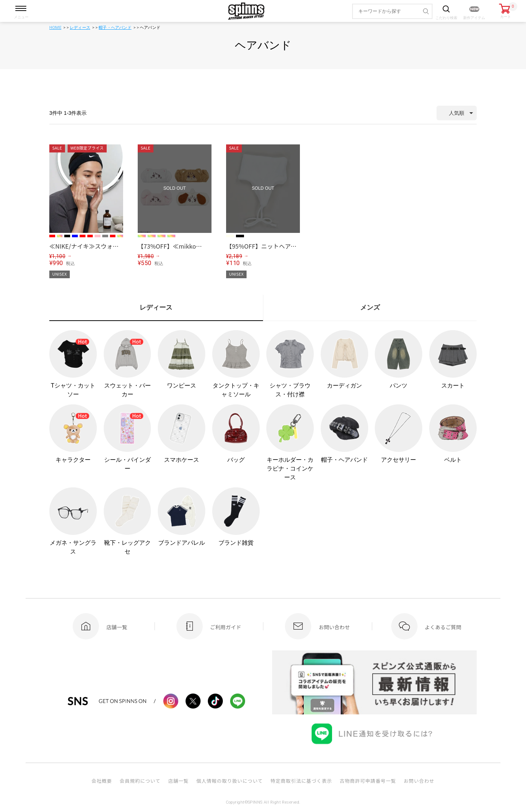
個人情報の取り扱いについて (229, 781)
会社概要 (102, 781)
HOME (55, 28)
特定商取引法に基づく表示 (301, 781)
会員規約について (140, 781)
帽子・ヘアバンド (115, 28)
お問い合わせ (419, 781)
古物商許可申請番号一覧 (368, 781)
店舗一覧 (178, 781)
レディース (80, 28)
